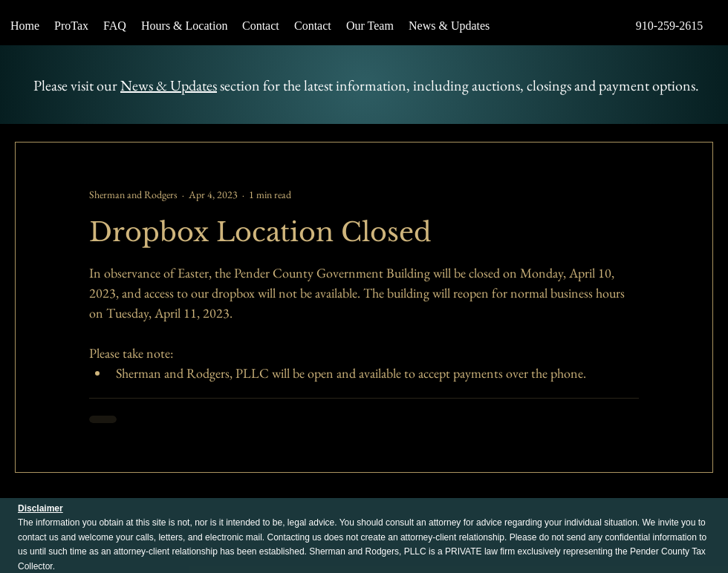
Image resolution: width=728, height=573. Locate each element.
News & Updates (169, 85)
